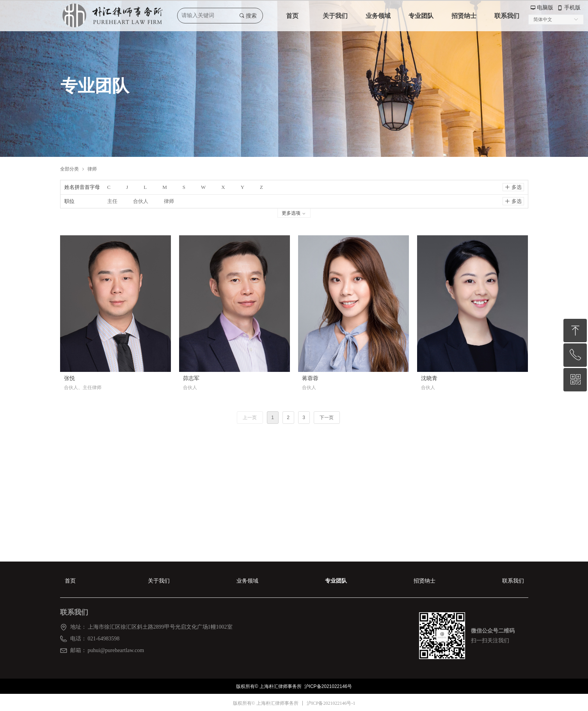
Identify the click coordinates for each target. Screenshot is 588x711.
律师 (92, 169)
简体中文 (543, 20)
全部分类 (69, 169)
